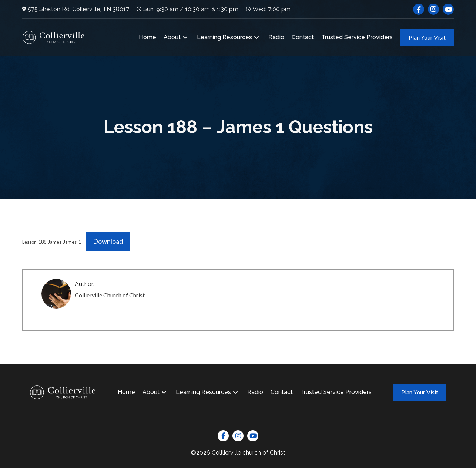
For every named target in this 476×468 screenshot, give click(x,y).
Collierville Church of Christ (110, 295)
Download (108, 241)
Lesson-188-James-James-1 (52, 242)
